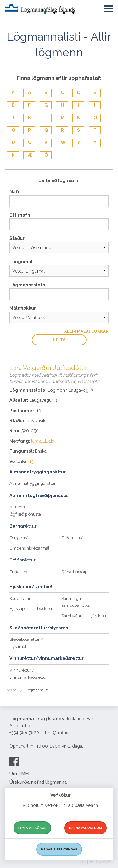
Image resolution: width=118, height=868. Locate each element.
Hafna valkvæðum (85, 828)
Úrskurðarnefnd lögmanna (38, 782)
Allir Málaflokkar (86, 331)
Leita (59, 340)
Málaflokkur (23, 308)
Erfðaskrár (19, 572)
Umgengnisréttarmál (29, 548)
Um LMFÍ (19, 774)
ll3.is (33, 462)
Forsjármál (20, 538)
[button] (109, 8)
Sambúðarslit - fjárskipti (84, 616)
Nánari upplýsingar (59, 849)
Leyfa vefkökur (32, 828)
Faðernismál (73, 538)
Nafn (15, 192)
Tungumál (21, 262)
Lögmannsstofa (27, 285)
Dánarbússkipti (76, 572)
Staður (17, 238)
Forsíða (11, 690)
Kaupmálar (20, 598)
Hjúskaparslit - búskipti (31, 608)
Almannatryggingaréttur (33, 483)
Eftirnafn (20, 215)
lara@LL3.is (43, 441)
